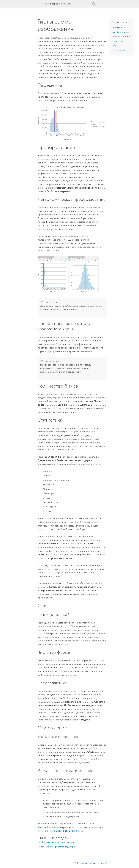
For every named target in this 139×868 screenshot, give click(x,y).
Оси (114, 46)
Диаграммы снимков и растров (58, 842)
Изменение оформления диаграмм (60, 846)
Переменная (118, 28)
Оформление (119, 50)
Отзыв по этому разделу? (93, 863)
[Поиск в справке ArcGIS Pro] (67, 4)
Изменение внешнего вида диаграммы (60, 830)
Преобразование (121, 32)
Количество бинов (121, 37)
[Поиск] (94, 4)
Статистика (117, 41)
